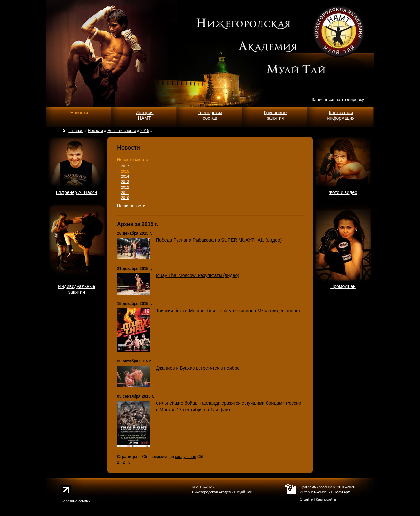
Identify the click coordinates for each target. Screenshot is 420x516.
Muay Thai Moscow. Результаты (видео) (198, 275)
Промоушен (343, 286)
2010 (125, 198)
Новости (79, 113)
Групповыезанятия (276, 115)
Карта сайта (326, 499)
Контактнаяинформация (341, 115)
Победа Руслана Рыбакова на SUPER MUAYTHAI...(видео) (219, 240)
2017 (125, 166)
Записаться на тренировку (338, 100)
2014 (125, 176)
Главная (76, 131)
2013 (125, 182)
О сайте (306, 499)
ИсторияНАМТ (144, 115)
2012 (125, 187)
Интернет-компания (325, 492)
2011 (125, 193)
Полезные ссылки (76, 501)
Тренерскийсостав (210, 115)
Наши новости (131, 206)
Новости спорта (133, 160)
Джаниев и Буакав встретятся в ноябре (198, 368)
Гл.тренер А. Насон (77, 192)
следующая (185, 457)
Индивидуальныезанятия (77, 289)
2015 (125, 171)
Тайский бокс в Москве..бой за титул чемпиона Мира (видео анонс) (228, 311)
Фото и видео (343, 192)
